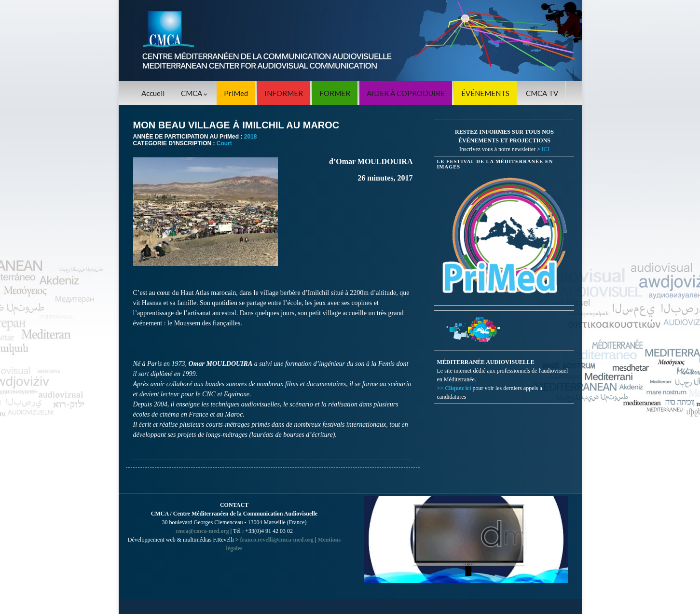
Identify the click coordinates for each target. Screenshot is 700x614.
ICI (546, 149)
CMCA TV (542, 93)
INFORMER (284, 93)
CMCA (194, 93)
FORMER (335, 93)
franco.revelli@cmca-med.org (277, 540)
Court (224, 143)
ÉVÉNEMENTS (485, 93)
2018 (251, 137)
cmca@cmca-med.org (202, 531)
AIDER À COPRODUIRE (406, 93)
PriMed (236, 93)
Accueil (153, 93)
